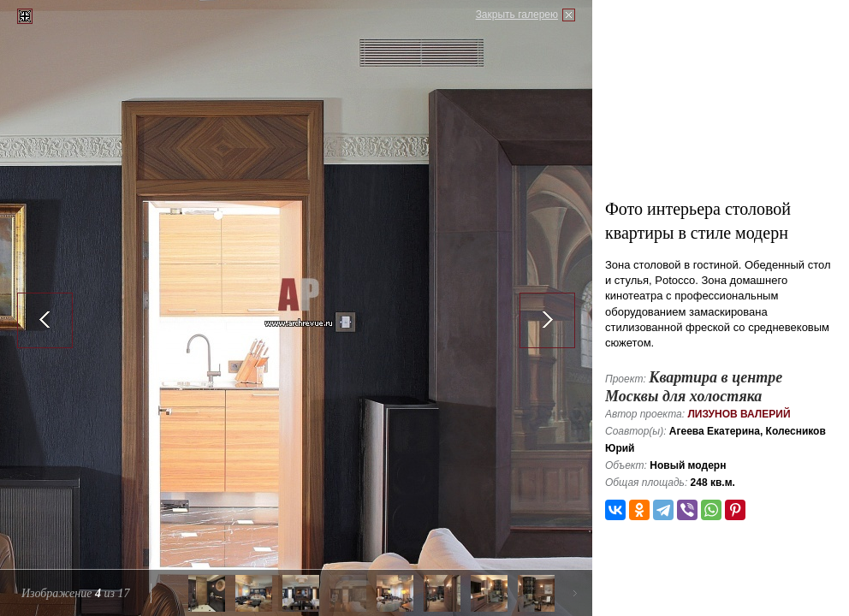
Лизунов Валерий (739, 414)
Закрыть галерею (517, 15)
